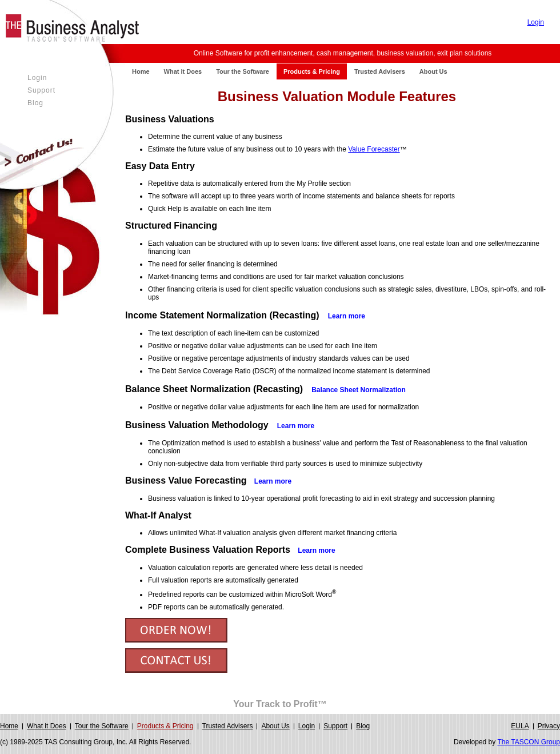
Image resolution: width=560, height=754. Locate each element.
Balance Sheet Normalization (359, 390)
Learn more (273, 481)
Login (536, 22)
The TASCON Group (529, 742)
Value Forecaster (374, 149)
